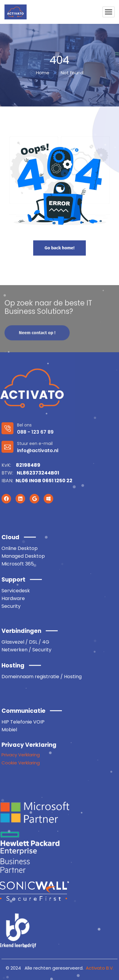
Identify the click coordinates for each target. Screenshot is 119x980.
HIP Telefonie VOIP (23, 722)
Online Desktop (20, 548)
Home (43, 73)
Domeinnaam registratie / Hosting (42, 677)
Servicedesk (16, 591)
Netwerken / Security (26, 650)
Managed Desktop (23, 556)
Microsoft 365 (18, 564)
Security (11, 606)
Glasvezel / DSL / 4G (25, 642)
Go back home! (59, 248)
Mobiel (9, 730)
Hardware (13, 598)
